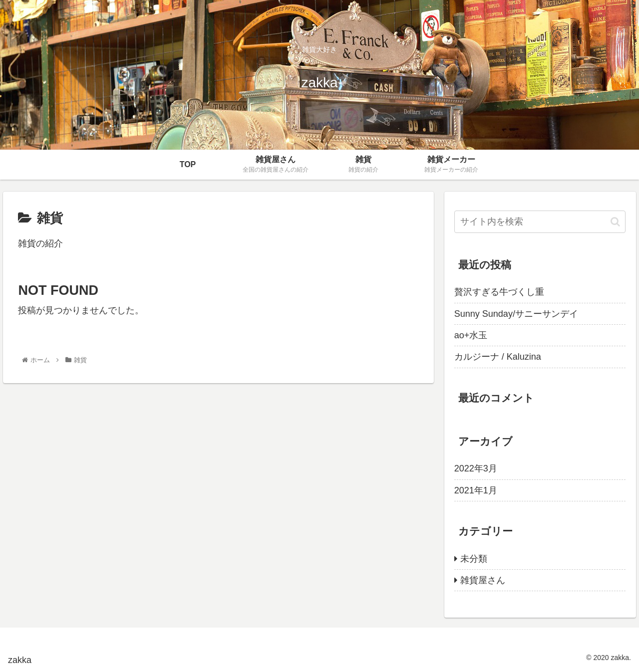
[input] (540, 222)
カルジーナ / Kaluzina (498, 357)
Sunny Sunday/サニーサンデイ (516, 314)
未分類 (474, 559)
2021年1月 (476, 490)
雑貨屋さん (483, 580)
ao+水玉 (471, 335)
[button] (615, 222)
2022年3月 (476, 468)
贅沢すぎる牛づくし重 (499, 292)
